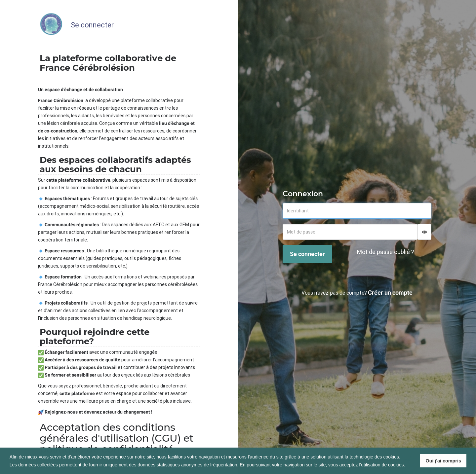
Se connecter (307, 254)
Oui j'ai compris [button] (443, 461)
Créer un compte (390, 292)
